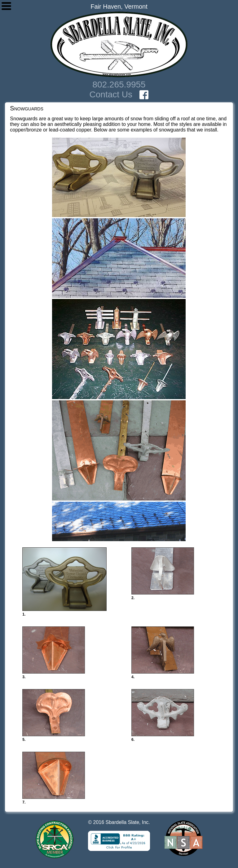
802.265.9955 (119, 85)
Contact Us (111, 94)
